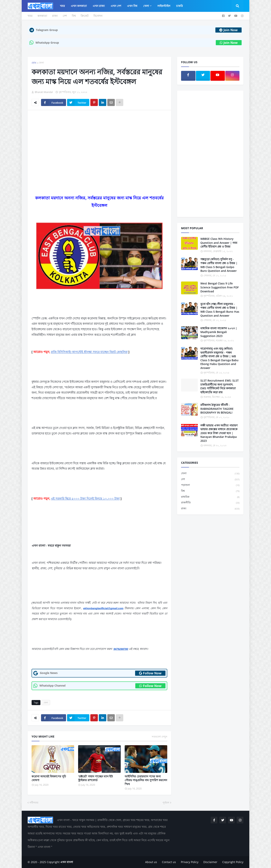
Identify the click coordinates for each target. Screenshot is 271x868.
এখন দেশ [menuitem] (116, 6)
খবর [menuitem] (62, 6)
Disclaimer (210, 862)
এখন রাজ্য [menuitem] (99, 6)
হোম (34, 63)
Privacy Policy (190, 862)
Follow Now (150, 673)
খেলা (41, 63)
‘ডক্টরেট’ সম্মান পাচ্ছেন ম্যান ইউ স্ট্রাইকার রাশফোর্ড (95, 778)
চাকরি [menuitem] (179, 6)
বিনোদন (98, 16)
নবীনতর (34, 802)
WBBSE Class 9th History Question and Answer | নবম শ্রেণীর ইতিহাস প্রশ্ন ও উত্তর (219, 243)
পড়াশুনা (210, 485)
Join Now (228, 30)
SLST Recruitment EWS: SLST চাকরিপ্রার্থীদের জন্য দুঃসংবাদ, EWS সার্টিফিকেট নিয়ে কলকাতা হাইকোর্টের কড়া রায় (220, 386)
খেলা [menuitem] (146, 6)
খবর (30, 16)
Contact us (169, 862)
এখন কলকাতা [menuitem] (79, 6)
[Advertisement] (99, 143)
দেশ (65, 16)
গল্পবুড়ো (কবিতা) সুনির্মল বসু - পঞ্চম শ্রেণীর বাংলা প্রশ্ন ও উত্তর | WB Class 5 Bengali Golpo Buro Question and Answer (219, 265)
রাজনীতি (210, 503)
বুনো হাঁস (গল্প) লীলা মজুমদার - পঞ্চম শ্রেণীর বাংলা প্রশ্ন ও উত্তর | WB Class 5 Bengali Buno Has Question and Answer (220, 310)
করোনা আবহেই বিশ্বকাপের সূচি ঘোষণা (49, 778)
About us (151, 862)
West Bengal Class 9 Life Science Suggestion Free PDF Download (220, 287)
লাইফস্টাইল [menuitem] (164, 6)
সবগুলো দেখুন (159, 737)
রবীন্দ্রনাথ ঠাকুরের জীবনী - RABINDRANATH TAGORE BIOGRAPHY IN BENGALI (217, 409)
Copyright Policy (233, 862)
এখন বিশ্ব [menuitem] (132, 6)
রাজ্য (55, 16)
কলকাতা (42, 16)
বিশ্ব (74, 16)
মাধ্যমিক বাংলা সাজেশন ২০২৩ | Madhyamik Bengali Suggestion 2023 (219, 332)
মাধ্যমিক (210, 497)
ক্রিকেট (85, 16)
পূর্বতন (166, 802)
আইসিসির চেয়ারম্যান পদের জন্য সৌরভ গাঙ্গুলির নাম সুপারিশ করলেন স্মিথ (146, 780)
